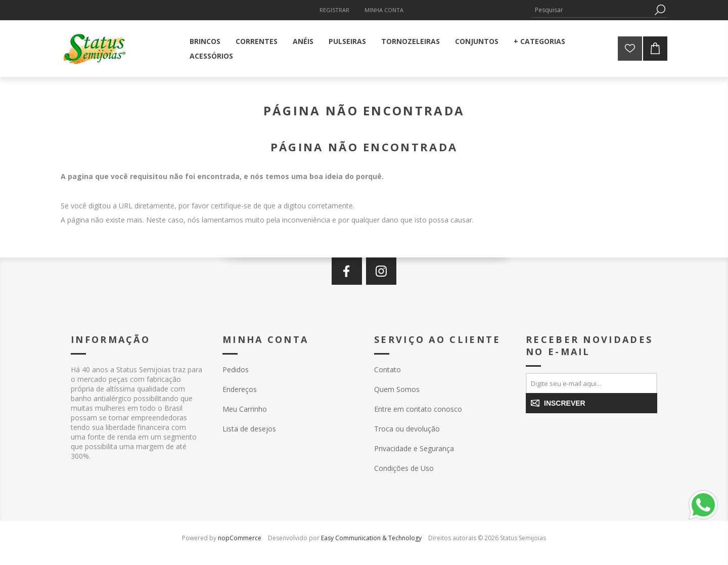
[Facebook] (347, 271)
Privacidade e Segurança (414, 448)
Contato (388, 370)
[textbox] (591, 10)
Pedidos (236, 370)
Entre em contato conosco (418, 409)
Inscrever (565, 403)
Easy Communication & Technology (371, 538)
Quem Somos (397, 389)
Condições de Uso (404, 468)
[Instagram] (381, 271)
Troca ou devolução (407, 429)
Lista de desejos (249, 429)
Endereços (240, 389)
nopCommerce (240, 538)
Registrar (334, 10)
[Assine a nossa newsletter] (591, 383)
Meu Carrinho (245, 409)
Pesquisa (660, 10)
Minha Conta (384, 10)
